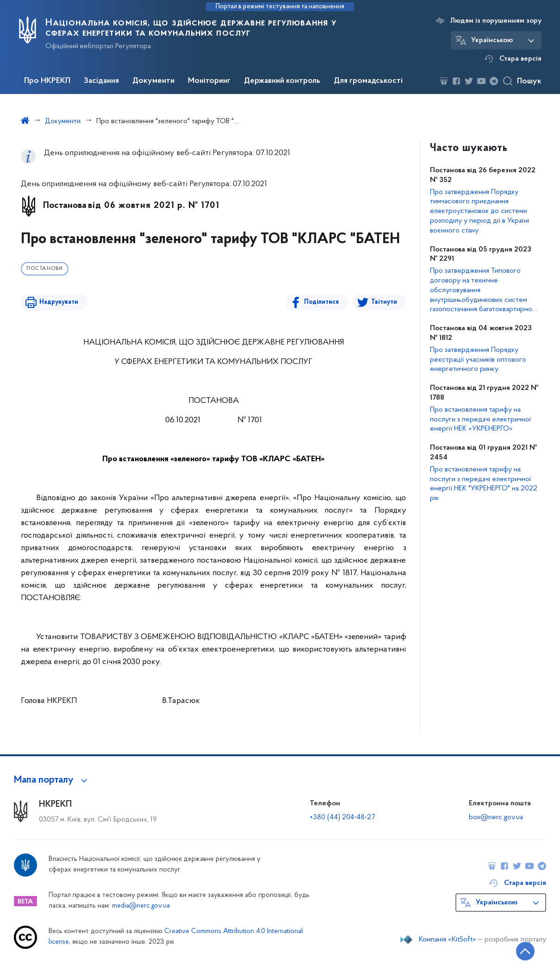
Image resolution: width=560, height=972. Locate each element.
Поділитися (321, 302)
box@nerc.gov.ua (496, 817)
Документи (153, 81)
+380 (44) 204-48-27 (342, 817)
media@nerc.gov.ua (141, 906)
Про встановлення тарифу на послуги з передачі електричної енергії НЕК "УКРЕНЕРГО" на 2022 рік (484, 484)
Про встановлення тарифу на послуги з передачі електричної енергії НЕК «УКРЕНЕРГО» (481, 420)
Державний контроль (282, 81)
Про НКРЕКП (47, 81)
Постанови (45, 269)
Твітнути (384, 302)
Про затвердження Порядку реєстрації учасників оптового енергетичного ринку (478, 360)
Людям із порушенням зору (496, 21)
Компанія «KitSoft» (448, 940)
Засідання (101, 81)
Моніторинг (209, 81)
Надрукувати (59, 302)
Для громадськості (368, 81)
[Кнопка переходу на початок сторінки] (525, 951)
